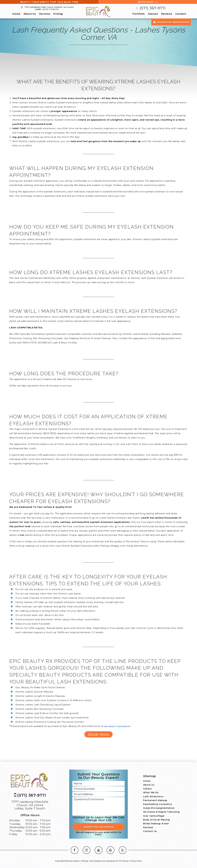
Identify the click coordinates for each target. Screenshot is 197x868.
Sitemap (85, 861)
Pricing (58, 14)
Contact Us (150, 831)
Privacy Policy (136, 861)
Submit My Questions (99, 827)
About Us (30, 14)
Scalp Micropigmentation (159, 808)
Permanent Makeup (155, 800)
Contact (181, 14)
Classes (153, 14)
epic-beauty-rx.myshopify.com (117, 726)
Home (16, 14)
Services (45, 14)
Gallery (147, 789)
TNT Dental (123, 861)
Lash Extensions (153, 796)
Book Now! (148, 2)
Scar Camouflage (154, 816)
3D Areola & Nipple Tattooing (161, 812)
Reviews (167, 14)
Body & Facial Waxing (157, 820)
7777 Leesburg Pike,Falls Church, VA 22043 (30, 805)
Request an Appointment (171, 22)
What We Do (151, 792)
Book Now (99, 734)
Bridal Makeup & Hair (156, 824)
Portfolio (139, 14)
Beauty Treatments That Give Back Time (49, 2)
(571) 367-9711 (150, 8)
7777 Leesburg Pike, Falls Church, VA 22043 (47, 8)
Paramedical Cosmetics (158, 804)
